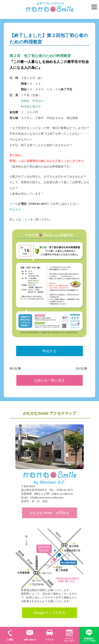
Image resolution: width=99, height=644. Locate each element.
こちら (26, 219)
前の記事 (16, 368)
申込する (15, 209)
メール (14, 204)
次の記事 (83, 368)
